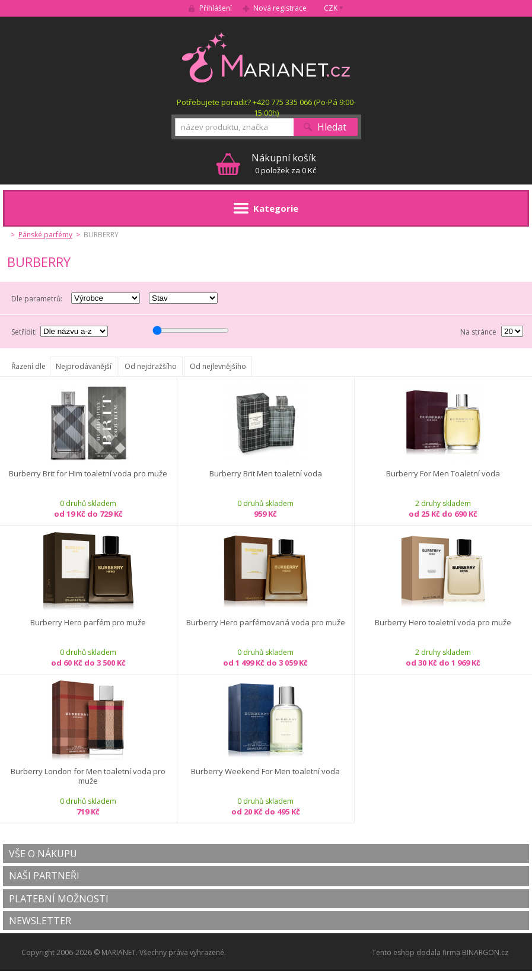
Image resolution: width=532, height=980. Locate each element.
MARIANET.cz (266, 57)
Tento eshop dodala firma (416, 952)
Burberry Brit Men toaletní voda (266, 474)
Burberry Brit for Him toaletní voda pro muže (88, 474)
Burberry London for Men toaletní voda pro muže (88, 776)
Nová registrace (280, 8)
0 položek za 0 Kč (284, 163)
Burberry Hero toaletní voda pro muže (443, 623)
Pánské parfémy (45, 235)
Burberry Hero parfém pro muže (88, 623)
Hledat (332, 127)
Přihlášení (216, 8)
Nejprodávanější (84, 366)
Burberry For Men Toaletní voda (443, 474)
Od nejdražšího (151, 366)
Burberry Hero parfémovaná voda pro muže (266, 623)
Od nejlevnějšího (218, 366)
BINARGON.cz (485, 952)
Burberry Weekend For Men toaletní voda (265, 771)
